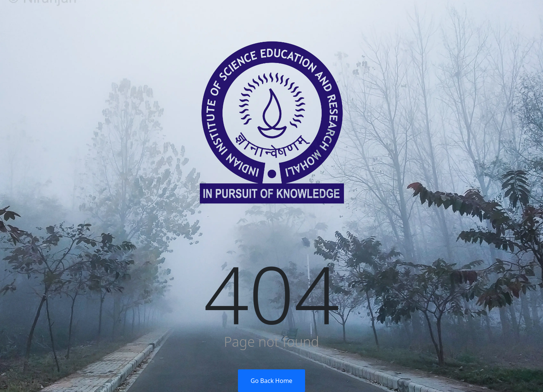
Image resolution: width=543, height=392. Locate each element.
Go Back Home (272, 381)
